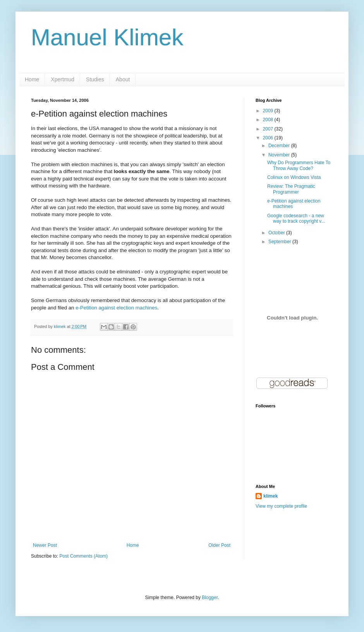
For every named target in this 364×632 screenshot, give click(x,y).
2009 (269, 111)
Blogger (210, 598)
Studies (95, 79)
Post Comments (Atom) (83, 556)
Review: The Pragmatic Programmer (291, 189)
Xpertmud (63, 79)
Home (32, 79)
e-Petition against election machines (116, 308)
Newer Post (45, 545)
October (277, 233)
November (280, 155)
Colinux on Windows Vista (294, 177)
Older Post (219, 545)
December (280, 146)
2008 (269, 120)
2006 (269, 138)
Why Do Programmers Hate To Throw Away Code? (299, 165)
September (280, 242)
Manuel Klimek (107, 37)
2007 (269, 129)
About (123, 79)
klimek (270, 496)
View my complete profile (281, 506)
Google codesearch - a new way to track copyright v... (296, 218)
